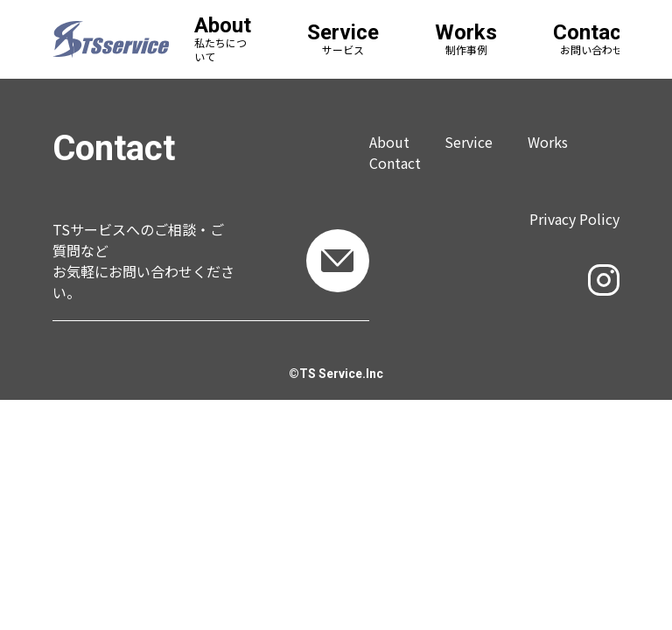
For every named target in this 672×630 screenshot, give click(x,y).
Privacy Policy (574, 219)
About (389, 142)
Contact (395, 163)
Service (469, 142)
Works (548, 142)
